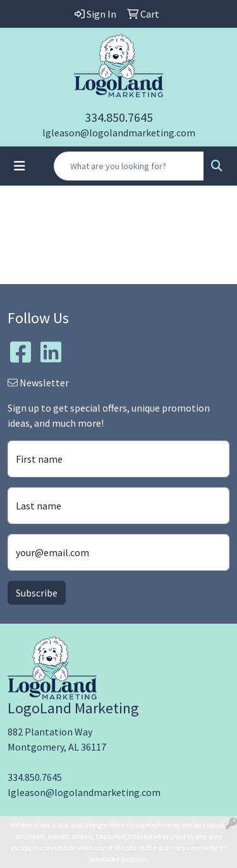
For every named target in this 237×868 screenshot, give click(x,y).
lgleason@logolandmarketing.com (119, 133)
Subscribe (37, 593)
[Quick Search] (129, 166)
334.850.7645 (119, 117)
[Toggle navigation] (20, 166)
